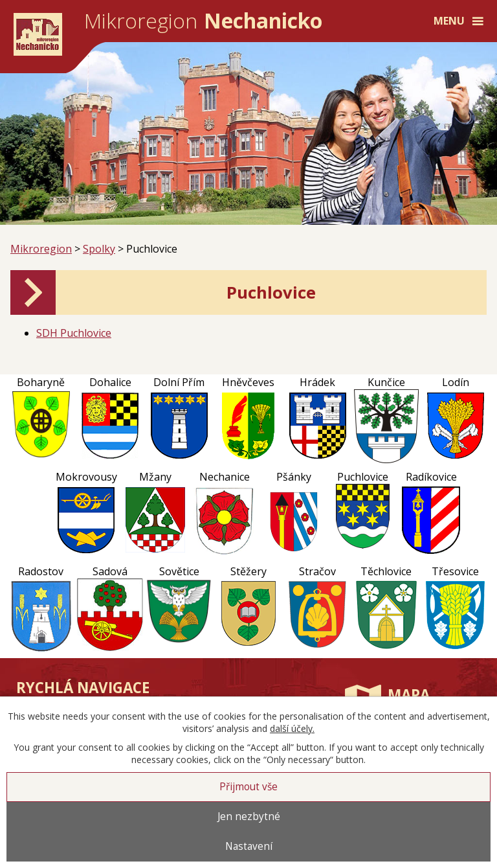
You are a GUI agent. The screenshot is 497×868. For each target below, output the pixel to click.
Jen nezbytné (249, 817)
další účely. (292, 728)
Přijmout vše (248, 787)
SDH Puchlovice (74, 333)
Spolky (99, 249)
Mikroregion (41, 249)
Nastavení (249, 846)
